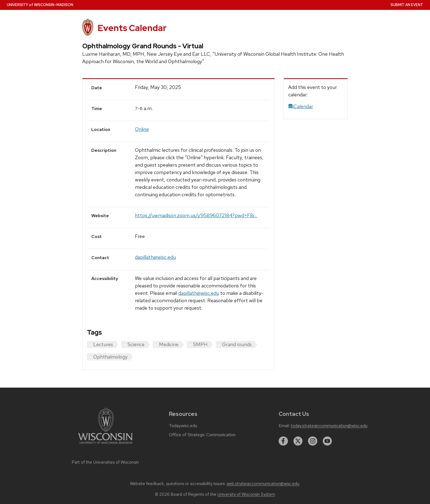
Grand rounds (237, 344)
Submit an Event (407, 5)
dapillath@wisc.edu (155, 257)
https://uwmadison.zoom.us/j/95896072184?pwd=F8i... (196, 215)
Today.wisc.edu (183, 426)
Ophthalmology (110, 357)
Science (136, 344)
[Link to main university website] (105, 445)
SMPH (200, 344)
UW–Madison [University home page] (40, 5)
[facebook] (283, 441)
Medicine (169, 344)
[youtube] (327, 441)
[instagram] (313, 441)
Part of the (105, 462)
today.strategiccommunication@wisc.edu (329, 426)
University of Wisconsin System (246, 494)
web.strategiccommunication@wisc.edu (263, 484)
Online (142, 129)
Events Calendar (132, 28)
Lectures (103, 344)
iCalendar (301, 106)
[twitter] (298, 441)
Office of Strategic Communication (202, 435)
